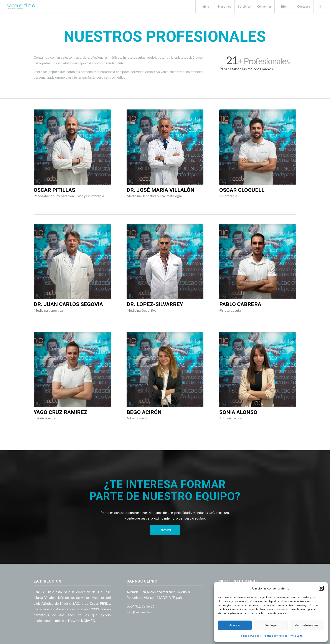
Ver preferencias (307, 625)
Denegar (271, 625)
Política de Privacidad (275, 636)
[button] (321, 588)
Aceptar (235, 625)
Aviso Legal (296, 636)
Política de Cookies (250, 636)
